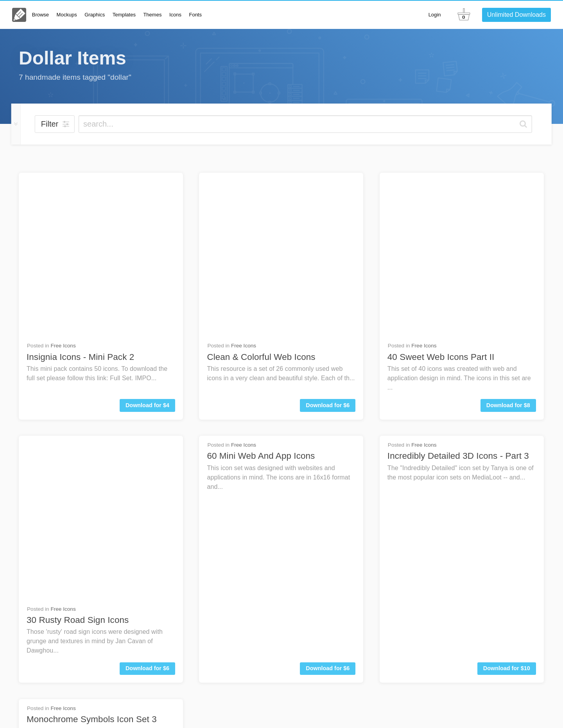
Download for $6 (328, 241)
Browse (40, 15)
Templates (124, 15)
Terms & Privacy (434, 712)
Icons (175, 15)
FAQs (445, 679)
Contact (475, 679)
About (378, 712)
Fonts (195, 15)
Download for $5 (147, 439)
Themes (152, 15)
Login (435, 15)
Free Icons (63, 182)
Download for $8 (508, 241)
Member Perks (477, 712)
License (400, 712)
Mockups (67, 15)
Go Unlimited (521, 679)
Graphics (95, 15)
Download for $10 (507, 340)
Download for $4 (147, 241)
